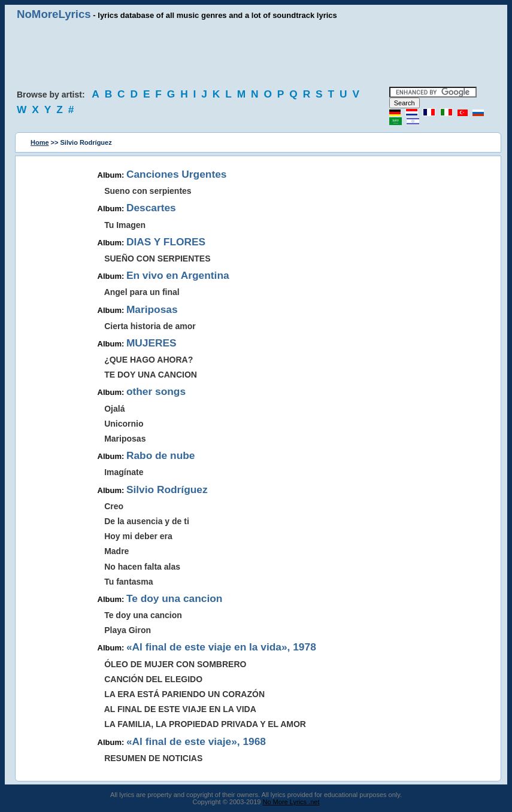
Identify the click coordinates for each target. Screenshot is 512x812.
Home (40, 142)
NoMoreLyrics (54, 14)
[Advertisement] (256, 54)
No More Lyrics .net (291, 802)
